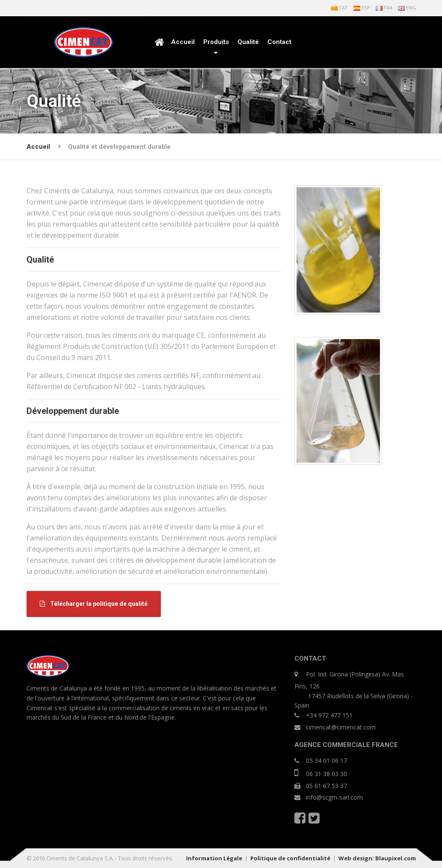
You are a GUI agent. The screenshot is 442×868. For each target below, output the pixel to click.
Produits (216, 42)
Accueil (183, 42)
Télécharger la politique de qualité (94, 604)
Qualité (248, 42)
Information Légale (214, 858)
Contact (279, 42)
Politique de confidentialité (290, 858)
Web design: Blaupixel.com (377, 858)
